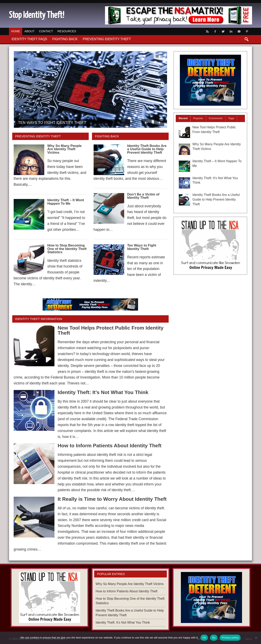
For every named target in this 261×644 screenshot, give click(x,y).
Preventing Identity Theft (107, 39)
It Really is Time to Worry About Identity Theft (112, 499)
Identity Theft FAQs (29, 39)
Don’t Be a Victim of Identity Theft (143, 196)
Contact (46, 31)
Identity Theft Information (39, 319)
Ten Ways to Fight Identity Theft (52, 123)
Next (159, 123)
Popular (198, 118)
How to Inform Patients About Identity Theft (110, 446)
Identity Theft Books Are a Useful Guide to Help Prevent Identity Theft (147, 149)
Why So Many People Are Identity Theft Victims (64, 149)
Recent (183, 118)
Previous (147, 123)
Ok (204, 638)
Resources (67, 31)
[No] (256, 638)
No (214, 638)
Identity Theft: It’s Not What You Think (103, 392)
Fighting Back (65, 39)
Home (16, 31)
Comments (216, 118)
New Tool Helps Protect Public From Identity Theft (111, 330)
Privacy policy (230, 638)
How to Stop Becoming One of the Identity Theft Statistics (67, 249)
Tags (231, 118)
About (30, 31)
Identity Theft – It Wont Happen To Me (66, 202)
